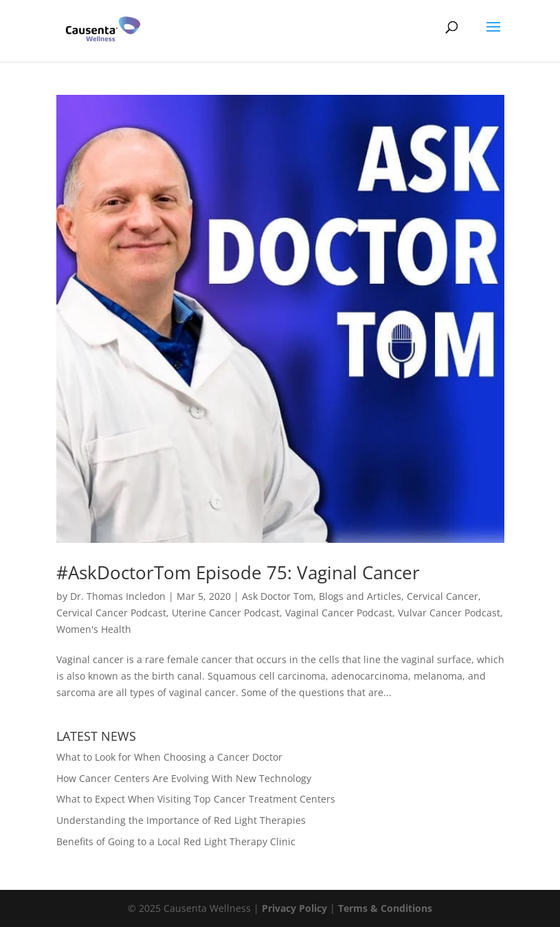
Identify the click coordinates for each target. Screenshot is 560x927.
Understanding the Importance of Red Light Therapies (181, 820)
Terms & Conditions (385, 908)
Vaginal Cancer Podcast (339, 613)
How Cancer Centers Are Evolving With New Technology (184, 778)
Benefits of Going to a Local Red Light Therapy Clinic (176, 841)
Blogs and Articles (360, 596)
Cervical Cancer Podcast (111, 613)
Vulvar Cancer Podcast (449, 613)
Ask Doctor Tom (278, 596)
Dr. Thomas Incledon (118, 596)
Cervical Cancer (443, 596)
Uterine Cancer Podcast (226, 613)
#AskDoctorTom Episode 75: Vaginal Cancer (238, 572)
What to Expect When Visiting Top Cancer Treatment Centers (196, 799)
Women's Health (94, 629)
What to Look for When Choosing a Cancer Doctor (169, 757)
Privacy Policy (294, 908)
